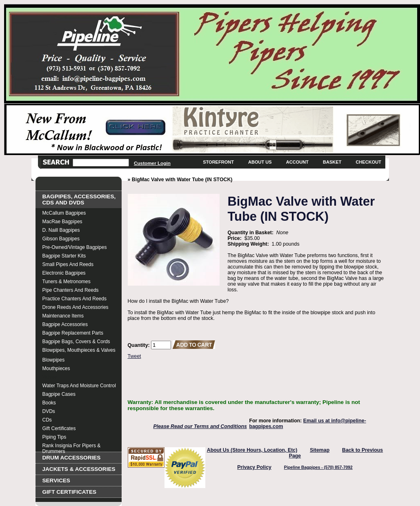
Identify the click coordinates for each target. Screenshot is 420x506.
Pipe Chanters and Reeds (71, 290)
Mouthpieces (56, 368)
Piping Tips (54, 437)
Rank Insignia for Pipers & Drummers (72, 447)
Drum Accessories (72, 458)
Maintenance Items (63, 316)
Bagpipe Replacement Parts (73, 333)
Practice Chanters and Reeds (74, 299)
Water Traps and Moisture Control (79, 386)
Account (297, 162)
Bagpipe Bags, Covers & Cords (76, 342)
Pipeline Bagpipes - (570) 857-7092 (318, 467)
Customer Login (152, 163)
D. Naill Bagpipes (61, 230)
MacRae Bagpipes (62, 222)
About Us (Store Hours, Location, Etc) (252, 450)
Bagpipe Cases (59, 394)
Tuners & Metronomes (67, 282)
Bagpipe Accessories (65, 324)
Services (56, 480)
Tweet (134, 356)
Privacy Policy (254, 467)
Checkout (368, 162)
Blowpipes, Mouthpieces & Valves (79, 350)
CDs (47, 420)
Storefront (218, 162)
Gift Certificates (59, 428)
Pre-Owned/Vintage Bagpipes (75, 247)
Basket (332, 162)
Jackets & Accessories (79, 469)
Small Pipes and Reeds (68, 264)
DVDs (49, 411)
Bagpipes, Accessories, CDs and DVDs (79, 200)
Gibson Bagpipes (61, 239)
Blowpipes (54, 360)
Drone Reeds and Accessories (76, 307)
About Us (260, 162)
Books (49, 403)
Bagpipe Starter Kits (64, 256)
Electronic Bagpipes (64, 273)
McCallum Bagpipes (64, 213)
